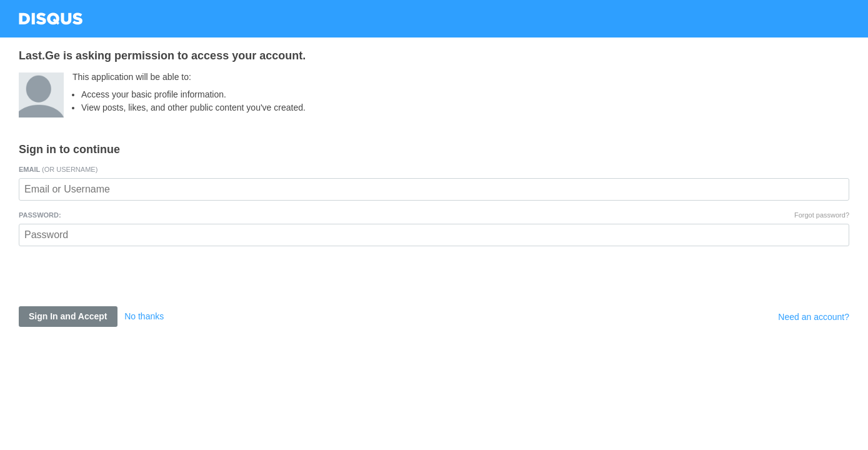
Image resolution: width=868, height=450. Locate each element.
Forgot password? (822, 215)
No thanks (144, 316)
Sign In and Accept (68, 316)
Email (58, 170)
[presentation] (114, 282)
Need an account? (814, 317)
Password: (40, 215)
